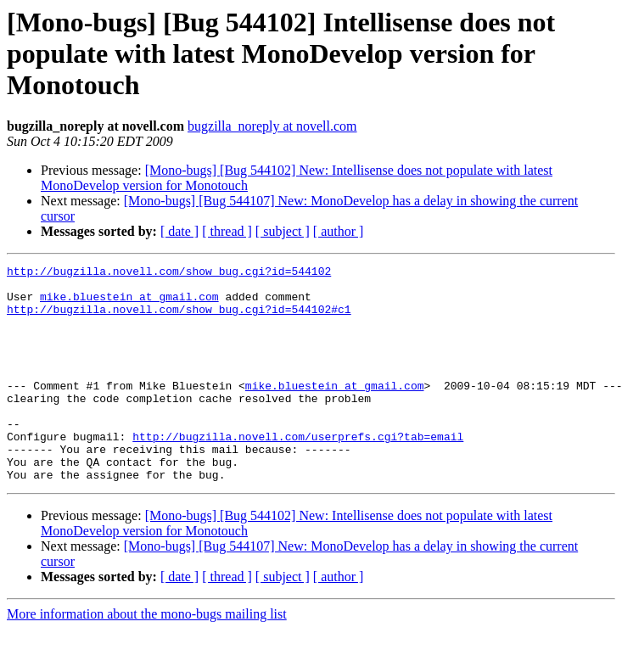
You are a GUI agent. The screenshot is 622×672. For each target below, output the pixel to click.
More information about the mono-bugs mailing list (147, 657)
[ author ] (339, 231)
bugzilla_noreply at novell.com (272, 126)
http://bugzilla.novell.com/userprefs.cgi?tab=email (298, 472)
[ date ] (179, 231)
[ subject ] (283, 231)
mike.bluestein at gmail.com (129, 304)
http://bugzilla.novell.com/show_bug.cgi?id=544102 (169, 273)
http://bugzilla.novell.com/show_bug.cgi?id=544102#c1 (179, 319)
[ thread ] (227, 231)
